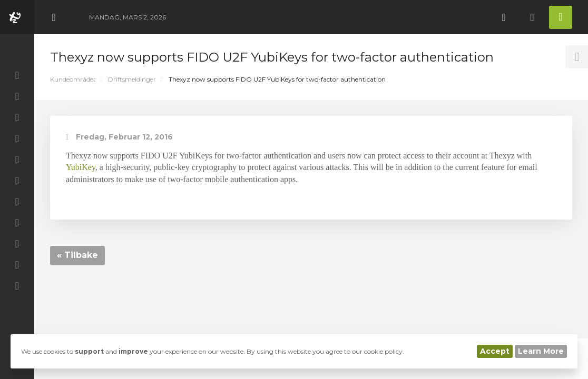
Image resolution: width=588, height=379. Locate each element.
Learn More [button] (541, 351)
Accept (495, 351)
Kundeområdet (73, 79)
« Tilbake (77, 255)
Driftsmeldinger (132, 79)
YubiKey (81, 167)
